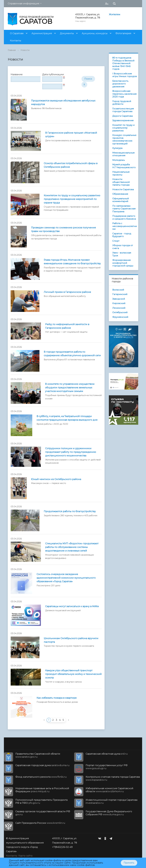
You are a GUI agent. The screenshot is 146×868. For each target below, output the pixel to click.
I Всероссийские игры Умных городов (125, 75)
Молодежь (118, 160)
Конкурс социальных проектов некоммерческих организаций (124, 139)
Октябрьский (120, 312)
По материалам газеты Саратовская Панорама (124, 209)
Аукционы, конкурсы (95, 33)
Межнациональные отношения (123, 154)
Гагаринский (120, 294)
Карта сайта (25, 856)
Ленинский (119, 308)
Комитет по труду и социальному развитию (123, 128)
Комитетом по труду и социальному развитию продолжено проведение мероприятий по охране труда (72, 199)
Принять (129, 863)
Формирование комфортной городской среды (123, 263)
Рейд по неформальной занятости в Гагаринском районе (67, 326)
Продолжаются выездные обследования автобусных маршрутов (63, 102)
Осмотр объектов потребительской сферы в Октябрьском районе (71, 165)
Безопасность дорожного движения (120, 84)
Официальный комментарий (121, 200)
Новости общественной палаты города (121, 182)
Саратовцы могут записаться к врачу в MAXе (72, 606)
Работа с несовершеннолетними (125, 226)
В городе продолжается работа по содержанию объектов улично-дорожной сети (72, 354)
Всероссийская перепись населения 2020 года (124, 94)
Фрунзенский (120, 317)
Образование (120, 194)
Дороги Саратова (122, 116)
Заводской (119, 299)
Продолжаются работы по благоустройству (70, 511)
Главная (12, 50)
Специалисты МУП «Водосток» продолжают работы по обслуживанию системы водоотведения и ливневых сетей (72, 547)
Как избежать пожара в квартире (57, 698)
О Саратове (17, 33)
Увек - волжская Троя (122, 254)
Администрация (42, 33)
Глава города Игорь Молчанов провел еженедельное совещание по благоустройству (72, 262)
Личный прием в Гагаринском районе (67, 292)
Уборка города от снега (123, 247)
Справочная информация (24, 4)
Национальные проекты (121, 173)
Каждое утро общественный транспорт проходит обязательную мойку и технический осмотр (73, 674)
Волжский (118, 290)
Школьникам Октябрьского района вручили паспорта (71, 640)
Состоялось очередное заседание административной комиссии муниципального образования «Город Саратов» (66, 578)
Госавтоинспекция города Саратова (123, 110)
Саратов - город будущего (122, 235)
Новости (25, 50)
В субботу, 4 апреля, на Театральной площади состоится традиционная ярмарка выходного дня (67, 418)
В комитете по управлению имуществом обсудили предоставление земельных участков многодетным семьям (70, 388)
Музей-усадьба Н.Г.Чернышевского (124, 166)
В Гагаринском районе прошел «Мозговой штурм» (71, 135)
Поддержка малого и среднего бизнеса (124, 217)
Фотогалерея (123, 33)
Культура (117, 148)
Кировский (119, 303)
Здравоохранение (123, 120)
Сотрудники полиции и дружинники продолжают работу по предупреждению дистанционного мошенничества (71, 452)
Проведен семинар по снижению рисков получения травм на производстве (63, 229)
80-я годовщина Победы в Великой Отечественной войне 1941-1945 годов (123, 63)
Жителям (115, 14)
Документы (67, 33)
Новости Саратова (123, 189)
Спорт (116, 241)
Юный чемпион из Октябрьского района (56, 479)
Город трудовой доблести (122, 103)
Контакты (16, 41)
